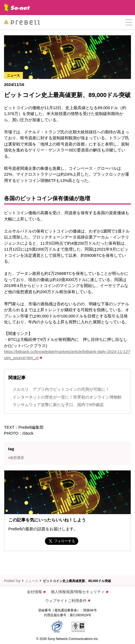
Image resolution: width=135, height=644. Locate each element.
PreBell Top (12, 581)
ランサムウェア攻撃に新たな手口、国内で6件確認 (58, 405)
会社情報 (36, 592)
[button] (129, 22)
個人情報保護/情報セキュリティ (79, 592)
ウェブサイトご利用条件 (68, 601)
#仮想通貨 (16, 458)
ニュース (32, 581)
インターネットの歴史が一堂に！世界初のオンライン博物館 (67, 397)
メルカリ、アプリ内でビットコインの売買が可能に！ (61, 389)
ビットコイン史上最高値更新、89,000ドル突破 (77, 581)
